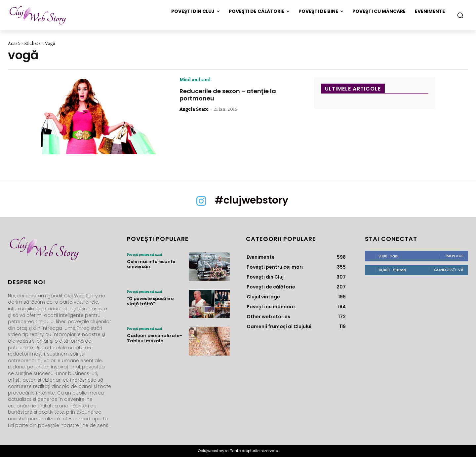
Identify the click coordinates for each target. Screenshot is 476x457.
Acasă (14, 43)
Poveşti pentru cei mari (144, 254)
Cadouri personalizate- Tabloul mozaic (155, 338)
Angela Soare (194, 109)
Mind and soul (195, 80)
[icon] (201, 204)
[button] (460, 15)
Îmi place (455, 256)
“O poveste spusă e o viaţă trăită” (150, 301)
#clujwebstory (251, 200)
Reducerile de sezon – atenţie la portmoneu (228, 95)
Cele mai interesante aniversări (151, 264)
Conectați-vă (449, 270)
